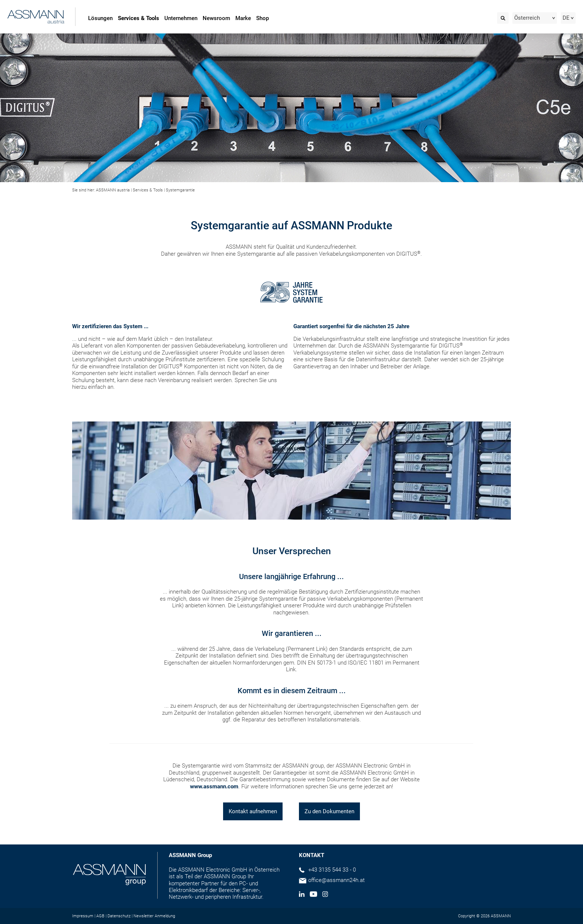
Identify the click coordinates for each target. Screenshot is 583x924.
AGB (100, 916)
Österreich (527, 18)
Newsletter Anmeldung (154, 916)
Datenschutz (119, 916)
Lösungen (100, 18)
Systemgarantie (180, 190)
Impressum (83, 916)
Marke (243, 18)
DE (566, 18)
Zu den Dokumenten (329, 811)
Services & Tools (138, 18)
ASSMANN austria (113, 190)
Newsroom (216, 18)
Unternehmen (181, 18)
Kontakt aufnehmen (253, 811)
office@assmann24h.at (336, 880)
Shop (262, 18)
